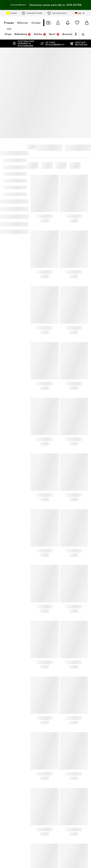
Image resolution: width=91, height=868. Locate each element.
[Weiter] (76, 34)
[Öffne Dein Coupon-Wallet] (48, 23)
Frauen (9, 23)
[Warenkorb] (87, 23)
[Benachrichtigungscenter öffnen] (68, 23)
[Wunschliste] (77, 23)
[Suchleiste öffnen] (82, 35)
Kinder (36, 23)
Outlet (12, 13)
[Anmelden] (58, 23)
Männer (23, 23)
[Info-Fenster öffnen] (87, 5)
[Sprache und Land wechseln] (80, 13)
